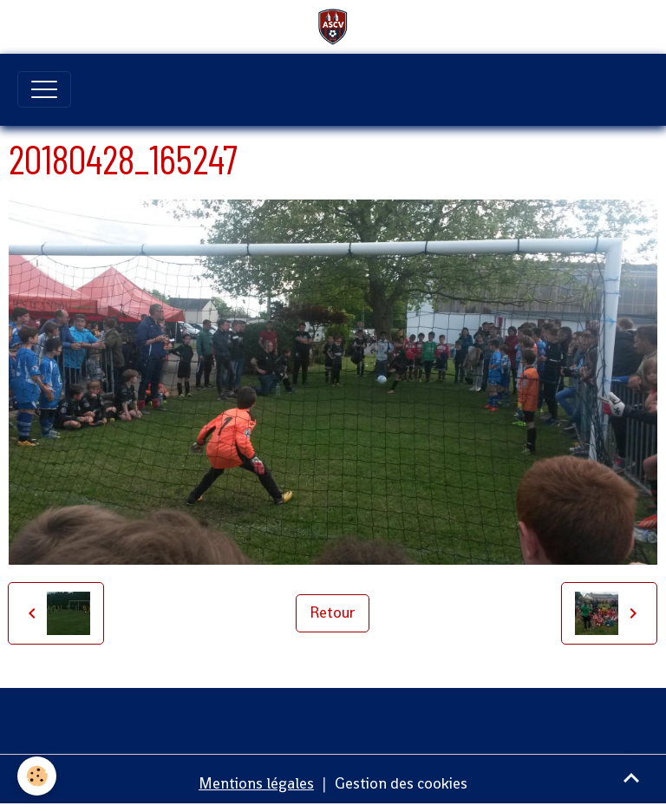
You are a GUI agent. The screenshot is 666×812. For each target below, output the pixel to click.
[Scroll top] (631, 777)
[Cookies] (37, 776)
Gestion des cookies (401, 783)
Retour (333, 612)
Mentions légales (256, 783)
